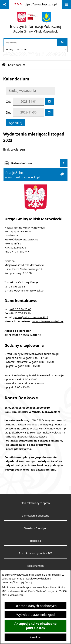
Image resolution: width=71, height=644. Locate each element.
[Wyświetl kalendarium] (64, 163)
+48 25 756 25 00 (21, 309)
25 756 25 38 (17, 286)
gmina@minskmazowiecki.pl (31, 317)
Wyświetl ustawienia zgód (35, 615)
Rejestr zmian (35, 566)
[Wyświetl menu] (67, 4)
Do (8, 112)
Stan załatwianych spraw (35, 503)
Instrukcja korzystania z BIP (36, 553)
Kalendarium (17, 65)
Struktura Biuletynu (36, 528)
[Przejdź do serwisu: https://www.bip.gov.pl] (35, 4)
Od (8, 102)
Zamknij (36, 637)
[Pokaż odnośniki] (4, 4)
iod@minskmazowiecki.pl (29, 290)
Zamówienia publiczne (35, 515)
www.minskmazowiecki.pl (48, 321)
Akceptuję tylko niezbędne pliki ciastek (35, 626)
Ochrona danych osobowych (36, 606)
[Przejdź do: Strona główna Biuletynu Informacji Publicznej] (4, 65)
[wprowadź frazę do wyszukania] (31, 42)
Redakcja (35, 541)
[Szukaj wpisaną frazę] (63, 42)
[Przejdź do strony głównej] (35, 23)
